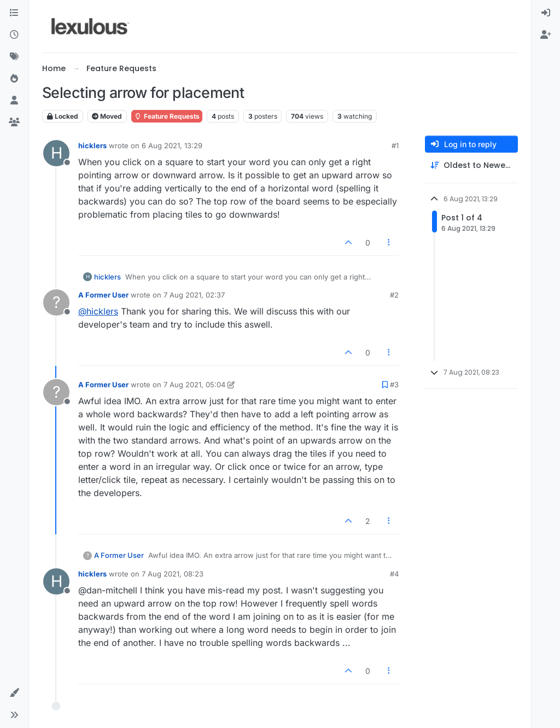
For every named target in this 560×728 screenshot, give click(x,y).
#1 (395, 145)
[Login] (546, 13)
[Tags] (14, 57)
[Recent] (14, 35)
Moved (107, 116)
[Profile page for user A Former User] (56, 302)
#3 (394, 385)
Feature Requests (167, 116)
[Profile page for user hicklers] (56, 153)
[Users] (14, 101)
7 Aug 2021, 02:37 (194, 295)
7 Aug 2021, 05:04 (194, 385)
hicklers (92, 145)
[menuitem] (546, 13)
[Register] (546, 35)
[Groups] (14, 123)
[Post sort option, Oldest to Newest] (471, 165)
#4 (394, 574)
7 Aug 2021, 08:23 (173, 574)
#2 (394, 295)
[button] (14, 693)
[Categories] (14, 13)
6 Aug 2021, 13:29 (172, 145)
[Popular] (14, 79)
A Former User (103, 295)
